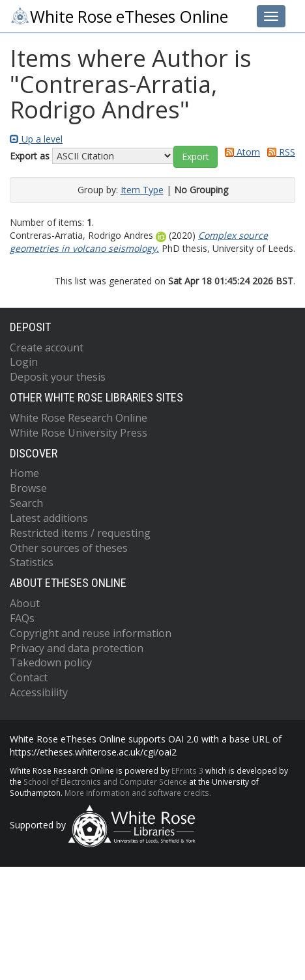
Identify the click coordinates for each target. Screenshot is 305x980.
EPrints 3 (187, 770)
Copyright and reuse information (91, 633)
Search (26, 503)
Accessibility (39, 692)
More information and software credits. (138, 793)
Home (24, 473)
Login (24, 362)
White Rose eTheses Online (119, 16)
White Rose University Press (79, 433)
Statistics (32, 562)
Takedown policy (51, 662)
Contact (29, 677)
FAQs (22, 618)
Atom (240, 152)
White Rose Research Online (79, 418)
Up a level (36, 139)
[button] (196, 157)
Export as (30, 156)
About (25, 603)
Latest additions (49, 518)
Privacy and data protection (77, 648)
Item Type (142, 190)
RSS (279, 152)
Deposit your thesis (58, 377)
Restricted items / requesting (80, 533)
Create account (47, 347)
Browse (28, 488)
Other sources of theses (69, 548)
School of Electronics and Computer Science (105, 782)
